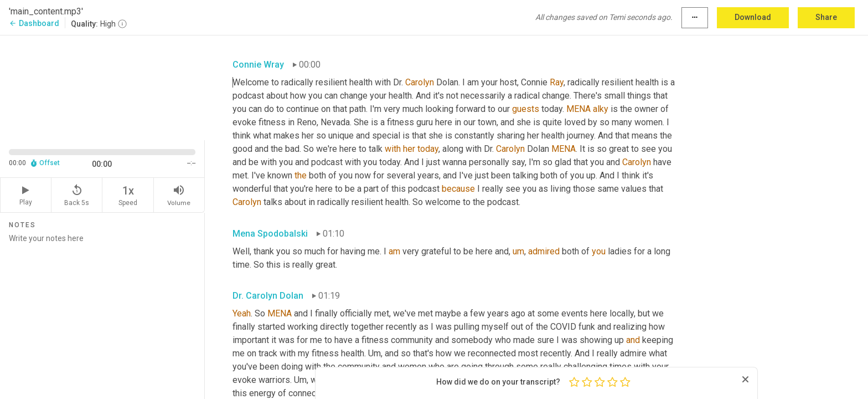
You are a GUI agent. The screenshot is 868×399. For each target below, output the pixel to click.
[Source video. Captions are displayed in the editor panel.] (102, 87)
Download (753, 17)
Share (826, 17)
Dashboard (34, 23)
